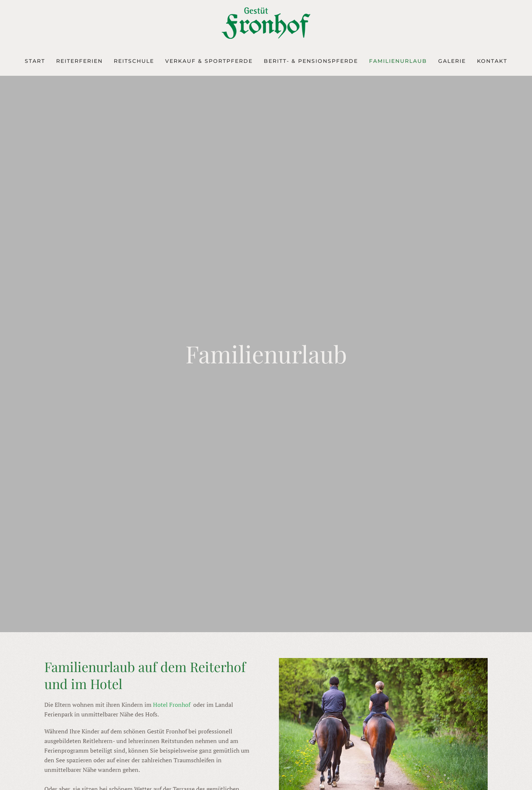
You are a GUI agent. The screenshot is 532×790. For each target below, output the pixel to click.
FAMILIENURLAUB (398, 61)
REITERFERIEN (79, 61)
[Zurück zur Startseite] (266, 23)
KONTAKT (492, 61)
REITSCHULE (134, 61)
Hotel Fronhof (172, 705)
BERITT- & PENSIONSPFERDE (311, 61)
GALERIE (452, 61)
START (35, 61)
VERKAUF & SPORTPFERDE (209, 61)
